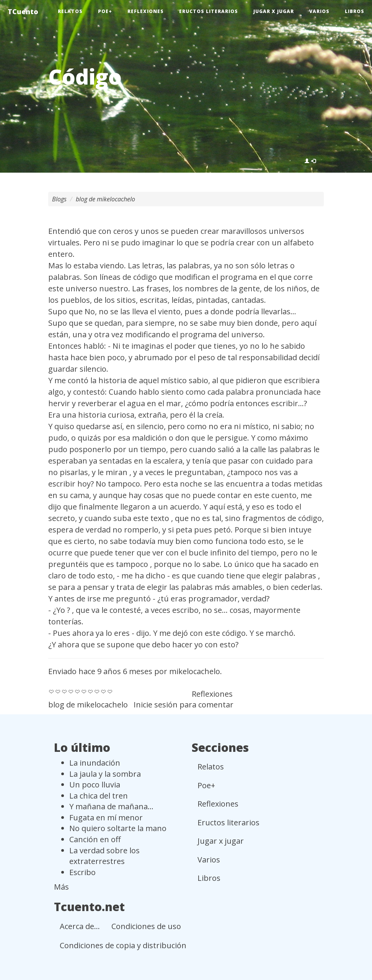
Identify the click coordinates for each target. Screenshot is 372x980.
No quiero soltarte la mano (118, 828)
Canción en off (95, 839)
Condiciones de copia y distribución (123, 945)
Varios (319, 11)
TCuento (23, 11)
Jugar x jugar (274, 11)
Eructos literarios (209, 11)
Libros (355, 11)
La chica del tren (99, 796)
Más (61, 887)
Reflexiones (146, 11)
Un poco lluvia (95, 785)
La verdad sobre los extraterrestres (104, 856)
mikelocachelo (195, 671)
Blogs (59, 199)
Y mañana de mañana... (111, 806)
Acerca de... (80, 926)
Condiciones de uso (146, 926)
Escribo (82, 872)
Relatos (70, 11)
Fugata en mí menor (106, 817)
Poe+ (105, 11)
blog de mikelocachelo (105, 199)
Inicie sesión (156, 705)
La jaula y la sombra (105, 774)
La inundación (95, 763)
